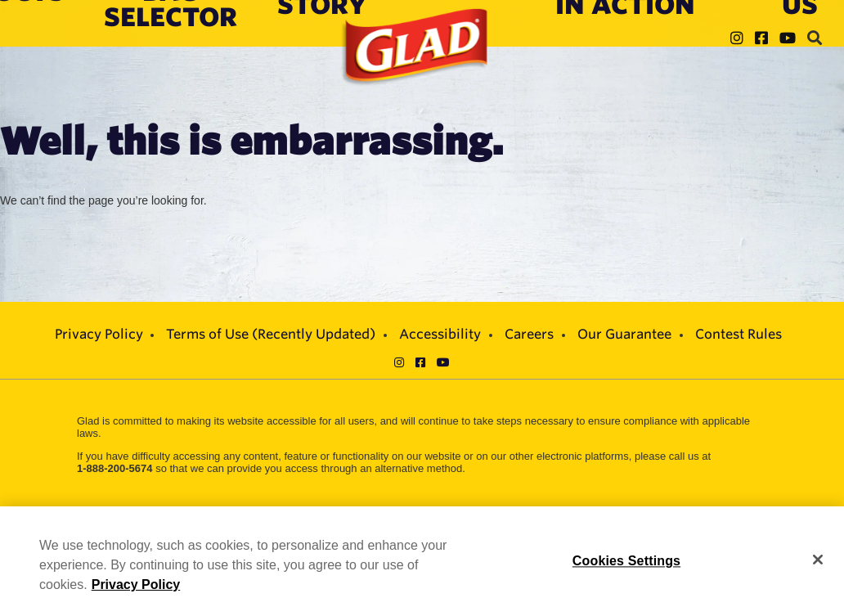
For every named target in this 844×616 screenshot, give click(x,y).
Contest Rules (738, 334)
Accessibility (440, 334)
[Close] (818, 560)
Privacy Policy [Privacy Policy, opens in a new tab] (136, 585)
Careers (529, 334)
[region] (422, 561)
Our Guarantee (624, 334)
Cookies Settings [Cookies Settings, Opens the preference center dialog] (626, 561)
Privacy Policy (99, 334)
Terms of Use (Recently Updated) (271, 334)
